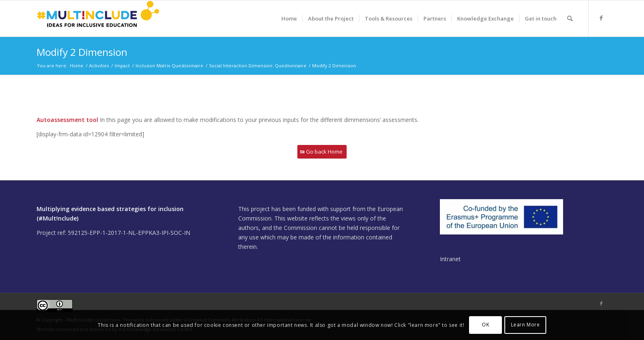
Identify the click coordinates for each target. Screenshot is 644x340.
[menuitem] (289, 18)
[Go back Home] (322, 152)
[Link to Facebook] (601, 18)
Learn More (526, 325)
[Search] (570, 18)
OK (485, 325)
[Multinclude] (98, 18)
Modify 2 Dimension (82, 52)
